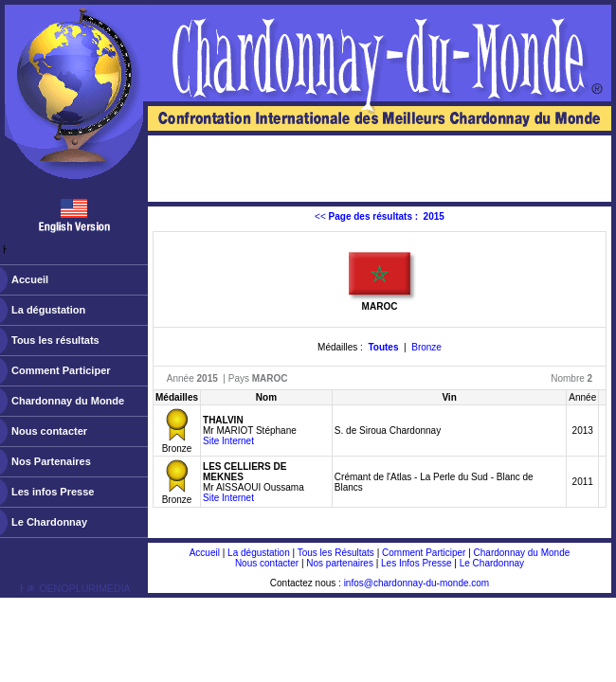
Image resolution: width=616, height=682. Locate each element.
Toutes (383, 347)
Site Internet (228, 441)
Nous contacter (49, 431)
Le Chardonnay (49, 522)
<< (380, 216)
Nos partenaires (340, 563)
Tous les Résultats (336, 553)
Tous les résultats (55, 340)
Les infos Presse (53, 492)
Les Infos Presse (416, 563)
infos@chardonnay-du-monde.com (417, 583)
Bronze (426, 347)
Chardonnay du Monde (68, 401)
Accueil (30, 279)
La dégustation (48, 310)
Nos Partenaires (51, 461)
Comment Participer (61, 370)
